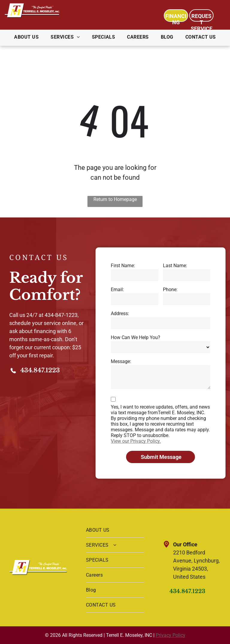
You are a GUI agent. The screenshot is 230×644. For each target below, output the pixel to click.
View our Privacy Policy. (136, 441)
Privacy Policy (171, 635)
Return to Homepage (115, 199)
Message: (121, 361)
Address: (120, 313)
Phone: (170, 290)
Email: (117, 290)
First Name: (123, 266)
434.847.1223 (40, 370)
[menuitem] (26, 37)
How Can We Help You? (136, 337)
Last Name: (175, 266)
